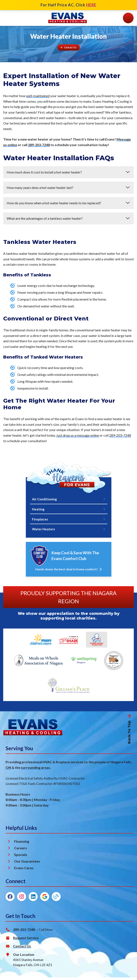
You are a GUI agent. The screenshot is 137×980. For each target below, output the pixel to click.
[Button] (68, 47)
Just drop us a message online (78, 435)
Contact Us (22, 949)
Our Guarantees (27, 864)
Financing (22, 844)
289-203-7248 (39, 145)
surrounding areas (35, 770)
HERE (91, 5)
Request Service (26, 940)
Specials (21, 857)
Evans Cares (24, 870)
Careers (21, 850)
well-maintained (38, 96)
